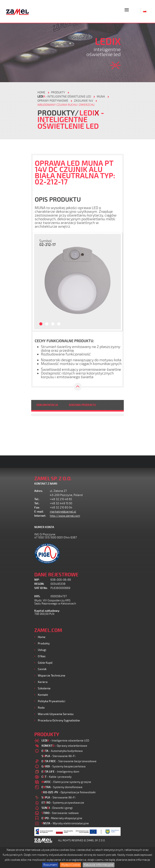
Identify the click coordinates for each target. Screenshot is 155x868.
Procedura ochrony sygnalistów (59, 721)
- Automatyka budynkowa (62, 751)
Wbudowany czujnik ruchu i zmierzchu (66, 105)
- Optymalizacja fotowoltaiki (69, 792)
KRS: (37, 596)
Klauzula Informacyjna (99, 865)
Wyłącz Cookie (70, 865)
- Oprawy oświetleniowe (64, 746)
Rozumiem (50, 865)
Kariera (43, 682)
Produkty (44, 643)
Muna (101, 97)
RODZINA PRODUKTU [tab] (82, 405)
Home (42, 637)
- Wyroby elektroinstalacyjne (65, 823)
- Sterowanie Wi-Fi (58, 756)
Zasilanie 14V (83, 101)
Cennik (42, 669)
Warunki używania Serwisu (56, 714)
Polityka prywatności (51, 701)
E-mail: (39, 512)
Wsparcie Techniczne (52, 676)
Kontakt (43, 695)
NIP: (37, 580)
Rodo (41, 708)
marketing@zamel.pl (63, 512)
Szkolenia (44, 688)
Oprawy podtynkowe (53, 101)
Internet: (40, 516)
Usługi (42, 650)
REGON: (39, 584)
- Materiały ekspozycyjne (62, 818)
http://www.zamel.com (65, 516)
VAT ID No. (41, 588)
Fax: (37, 507)
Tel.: (37, 499)
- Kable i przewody (57, 777)
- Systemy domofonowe (62, 787)
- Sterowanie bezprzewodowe (69, 761)
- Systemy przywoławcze (63, 803)
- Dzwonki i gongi (57, 808)
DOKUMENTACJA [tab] (47, 405)
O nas (42, 656)
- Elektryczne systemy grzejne (66, 782)
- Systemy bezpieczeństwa (64, 766)
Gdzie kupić (45, 663)
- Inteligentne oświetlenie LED (64, 97)
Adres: (39, 491)
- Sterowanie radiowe (60, 813)
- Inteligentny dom (60, 772)
